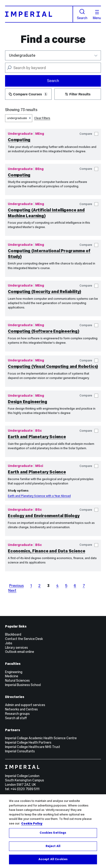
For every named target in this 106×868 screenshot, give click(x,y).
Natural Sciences (17, 680)
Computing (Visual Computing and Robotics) (53, 366)
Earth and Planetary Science (37, 437)
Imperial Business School (23, 685)
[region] (53, 831)
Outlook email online (20, 652)
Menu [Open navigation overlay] (97, 15)
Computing (19, 140)
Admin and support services (25, 705)
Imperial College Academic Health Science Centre (41, 738)
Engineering (14, 672)
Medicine (12, 676)
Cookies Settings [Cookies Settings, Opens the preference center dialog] (53, 833)
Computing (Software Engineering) (44, 331)
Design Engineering (28, 402)
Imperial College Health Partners (28, 742)
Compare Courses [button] (28, 94)
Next (12, 590)
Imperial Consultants (20, 751)
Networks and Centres (21, 709)
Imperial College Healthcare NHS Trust (33, 747)
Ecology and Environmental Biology (44, 516)
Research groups (17, 714)
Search (82, 14)
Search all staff (16, 718)
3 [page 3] (48, 586)
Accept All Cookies (53, 859)
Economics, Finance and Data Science (46, 551)
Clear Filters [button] (42, 118)
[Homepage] (39, 14)
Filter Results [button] (78, 94)
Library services (16, 648)
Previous (16, 586)
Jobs (9, 643)
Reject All (53, 846)
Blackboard (13, 634)
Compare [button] (89, 134)
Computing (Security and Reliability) (44, 292)
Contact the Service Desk (24, 639)
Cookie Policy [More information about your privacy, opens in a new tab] (32, 824)
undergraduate (17, 118)
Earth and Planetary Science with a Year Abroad (39, 496)
